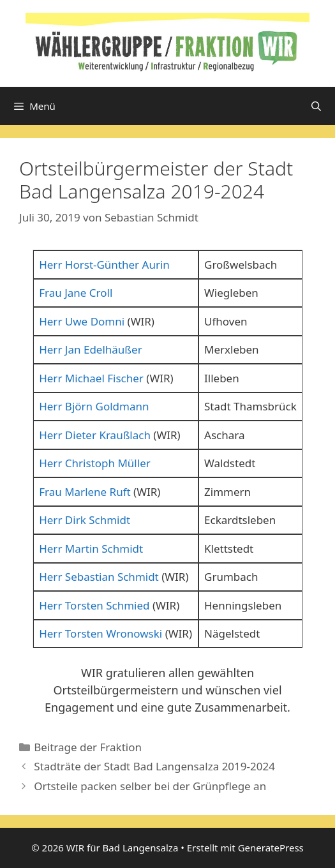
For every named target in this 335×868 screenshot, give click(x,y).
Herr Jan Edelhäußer (91, 349)
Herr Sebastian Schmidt (99, 577)
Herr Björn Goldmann (94, 406)
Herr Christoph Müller (95, 463)
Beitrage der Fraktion (88, 747)
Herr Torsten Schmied (94, 605)
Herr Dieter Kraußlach (95, 435)
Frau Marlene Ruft (85, 492)
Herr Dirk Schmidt (85, 520)
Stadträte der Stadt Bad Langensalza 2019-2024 (154, 766)
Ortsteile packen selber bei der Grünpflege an (150, 786)
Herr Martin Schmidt (91, 549)
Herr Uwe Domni (82, 321)
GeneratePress (271, 848)
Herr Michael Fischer (91, 378)
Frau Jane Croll (76, 293)
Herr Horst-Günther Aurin (104, 265)
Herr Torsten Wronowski (100, 633)
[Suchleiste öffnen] (316, 106)
